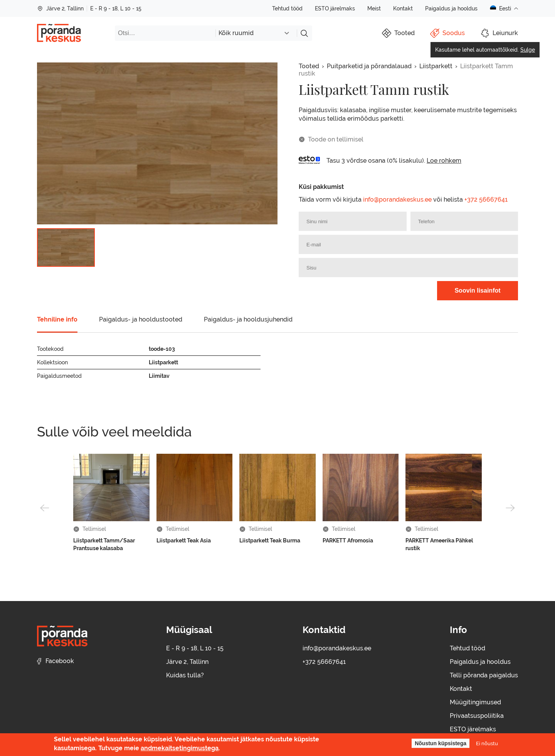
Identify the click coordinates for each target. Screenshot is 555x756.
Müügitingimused (475, 702)
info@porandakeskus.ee (397, 200)
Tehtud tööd (287, 8)
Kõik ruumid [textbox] (236, 33)
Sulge (528, 50)
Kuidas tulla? (185, 675)
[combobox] (256, 33)
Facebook (55, 661)
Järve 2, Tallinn (60, 8)
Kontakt (403, 8)
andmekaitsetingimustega (180, 748)
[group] (157, 143)
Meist (374, 8)
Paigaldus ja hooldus (451, 8)
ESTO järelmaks (335, 8)
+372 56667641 (486, 200)
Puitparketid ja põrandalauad (369, 66)
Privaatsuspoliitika (477, 716)
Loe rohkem (444, 161)
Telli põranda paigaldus (484, 675)
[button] (45, 508)
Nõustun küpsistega (441, 743)
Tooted (309, 66)
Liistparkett (436, 66)
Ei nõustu (487, 743)
